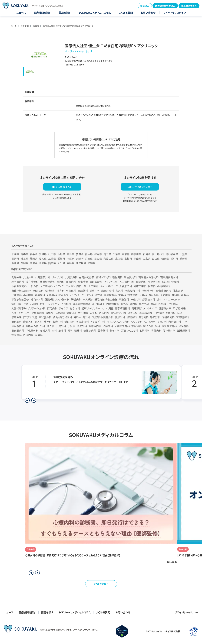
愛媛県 (183, 259)
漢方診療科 (32, 282)
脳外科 (124, 304)
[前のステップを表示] (27, 400)
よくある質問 (126, 13)
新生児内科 (130, 277)
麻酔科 (39, 335)
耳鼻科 (143, 295)
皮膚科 (62, 330)
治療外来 (72, 313)
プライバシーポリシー (186, 612)
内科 (185, 322)
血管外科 (153, 295)
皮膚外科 (60, 313)
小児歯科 (173, 304)
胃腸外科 (83, 291)
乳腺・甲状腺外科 (42, 317)
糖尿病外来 (165, 308)
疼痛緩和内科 (132, 291)
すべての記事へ (101, 584)
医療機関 (25, 26)
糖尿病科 (38, 291)
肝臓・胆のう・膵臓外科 (57, 299)
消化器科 (17, 322)
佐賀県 (34, 263)
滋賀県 (61, 259)
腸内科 (61, 282)
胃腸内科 (156, 330)
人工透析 (93, 286)
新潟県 (147, 254)
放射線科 (136, 326)
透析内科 (133, 313)
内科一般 (81, 286)
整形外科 (148, 326)
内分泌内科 (175, 322)
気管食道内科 (169, 326)
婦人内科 (104, 313)
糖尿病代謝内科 (169, 277)
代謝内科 (17, 295)
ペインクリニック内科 (118, 322)
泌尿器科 (183, 326)
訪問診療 (132, 295)
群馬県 (98, 254)
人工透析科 (46, 286)
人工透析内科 (127, 282)
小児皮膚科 (71, 277)
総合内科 (75, 308)
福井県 (174, 254)
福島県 (70, 254)
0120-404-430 (64, 187)
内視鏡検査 (113, 304)
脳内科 (166, 282)
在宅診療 (83, 282)
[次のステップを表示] (34, 400)
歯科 (157, 326)
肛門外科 (145, 330)
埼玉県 (107, 254)
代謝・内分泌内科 (63, 317)
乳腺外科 (120, 317)
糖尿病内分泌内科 (149, 277)
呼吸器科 (155, 317)
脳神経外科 (184, 330)
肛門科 (27, 317)
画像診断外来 (163, 291)
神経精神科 (148, 291)
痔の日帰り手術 (20, 304)
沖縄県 (91, 263)
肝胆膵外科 (154, 282)
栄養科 (122, 295)
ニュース (21, 13)
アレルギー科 (98, 322)
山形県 (61, 254)
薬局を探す (65, 13)
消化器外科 (32, 330)
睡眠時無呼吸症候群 (106, 299)
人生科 (94, 313)
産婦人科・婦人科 (33, 322)
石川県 (165, 254)
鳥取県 (119, 259)
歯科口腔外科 (158, 304)
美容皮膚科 (83, 322)
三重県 (52, 259)
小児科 (71, 326)
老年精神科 (146, 313)
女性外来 (28, 277)
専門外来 (144, 304)
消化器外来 (98, 304)
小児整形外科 (43, 277)
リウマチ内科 (111, 282)
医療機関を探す (42, 13)
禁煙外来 (17, 317)
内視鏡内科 (168, 317)
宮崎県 (70, 263)
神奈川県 (136, 254)
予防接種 (66, 304)
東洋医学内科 (118, 313)
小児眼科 (28, 295)
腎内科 (134, 304)
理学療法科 (18, 282)
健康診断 (137, 308)
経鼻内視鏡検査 (82, 304)
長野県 (15, 259)
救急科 (119, 291)
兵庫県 (89, 259)
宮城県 (43, 254)
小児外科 (61, 326)
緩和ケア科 (37, 299)
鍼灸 (159, 299)
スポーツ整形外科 (34, 313)
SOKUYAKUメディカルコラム (95, 13)
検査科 (152, 286)
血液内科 (28, 335)
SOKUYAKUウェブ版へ (140, 187)
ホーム (14, 26)
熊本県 (52, 263)
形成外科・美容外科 (103, 317)
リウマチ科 (137, 322)
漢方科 (61, 291)
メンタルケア (150, 308)
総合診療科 (108, 291)
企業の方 (145, 6)
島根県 (128, 259)
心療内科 (108, 326)
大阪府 (80, 259)
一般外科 (33, 286)
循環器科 (132, 317)
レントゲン (54, 304)
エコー (43, 304)
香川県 (174, 259)
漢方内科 (143, 317)
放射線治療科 (48, 282)
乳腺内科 (52, 295)
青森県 (24, 254)
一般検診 (159, 313)
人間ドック (17, 313)
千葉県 (116, 254)
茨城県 (80, 254)
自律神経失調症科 (22, 291)
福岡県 (24, 263)
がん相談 (83, 313)
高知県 (15, 263)
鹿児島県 (81, 263)
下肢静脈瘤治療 (20, 299)
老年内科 (115, 330)
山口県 (156, 259)
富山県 (156, 254)
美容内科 (95, 291)
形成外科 (82, 326)
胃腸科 (49, 313)
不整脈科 (124, 299)
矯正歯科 (70, 322)
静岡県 (34, 259)
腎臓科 (175, 282)
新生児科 (117, 277)
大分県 (61, 263)
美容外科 (103, 330)
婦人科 (50, 326)
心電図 (34, 304)
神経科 (176, 295)
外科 (43, 326)
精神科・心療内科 (53, 322)
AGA (180, 313)
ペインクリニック (109, 286)
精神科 (78, 330)
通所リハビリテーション (94, 308)
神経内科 (170, 313)
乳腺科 (185, 295)
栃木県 (89, 254)
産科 (54, 330)
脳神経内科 (169, 330)
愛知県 (43, 259)
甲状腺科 (71, 291)
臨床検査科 (110, 295)
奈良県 (98, 259)
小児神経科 (163, 286)
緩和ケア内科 (103, 277)
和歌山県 (109, 259)
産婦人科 (45, 330)
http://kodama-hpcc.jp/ (77, 51)
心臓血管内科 (19, 286)
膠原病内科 (149, 299)
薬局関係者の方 (189, 6)
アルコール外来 (172, 299)
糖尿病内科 (90, 330)
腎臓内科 (17, 335)
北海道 (36, 26)
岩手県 (34, 254)
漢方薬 (99, 295)
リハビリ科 (57, 277)
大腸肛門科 (126, 286)
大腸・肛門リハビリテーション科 (28, 308)
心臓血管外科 (122, 326)
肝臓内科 (76, 299)
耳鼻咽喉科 (182, 317)
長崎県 (43, 263)
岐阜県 (24, 259)
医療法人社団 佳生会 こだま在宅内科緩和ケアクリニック (68, 26)
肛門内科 (52, 308)
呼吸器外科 (32, 326)
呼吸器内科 (18, 326)
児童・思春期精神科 (119, 308)
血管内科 (71, 282)
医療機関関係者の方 (165, 6)
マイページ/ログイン (175, 13)
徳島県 (165, 259)
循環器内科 (95, 326)
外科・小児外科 (82, 317)
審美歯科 (40, 295)
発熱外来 (17, 277)
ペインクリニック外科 (82, 295)
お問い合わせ (148, 13)
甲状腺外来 (179, 308)
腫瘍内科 (141, 282)
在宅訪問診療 (87, 277)
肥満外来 (63, 295)
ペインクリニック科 (65, 286)
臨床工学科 (140, 286)
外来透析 (178, 291)
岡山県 (137, 259)
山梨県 (183, 254)
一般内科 (136, 299)
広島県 (147, 259)
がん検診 (88, 299)
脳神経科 (50, 291)
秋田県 (52, 254)
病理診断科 (96, 282)
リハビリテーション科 (155, 322)
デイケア (64, 308)
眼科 (70, 330)
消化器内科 (18, 330)
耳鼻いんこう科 (130, 330)
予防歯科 (165, 295)
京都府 (70, 259)
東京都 (126, 254)
